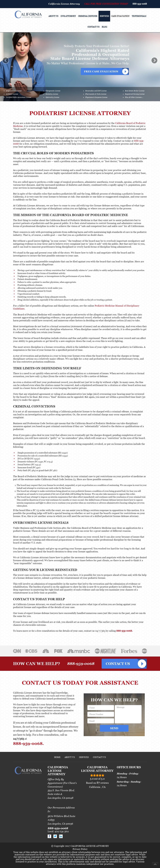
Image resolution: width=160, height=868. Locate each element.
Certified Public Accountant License (19, 97)
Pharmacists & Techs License (96, 94)
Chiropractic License (53, 91)
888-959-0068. (124, 631)
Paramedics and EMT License (96, 91)
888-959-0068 (140, 4)
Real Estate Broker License (135, 91)
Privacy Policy (80, 849)
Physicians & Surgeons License (96, 97)
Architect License (12, 94)
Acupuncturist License (14, 91)
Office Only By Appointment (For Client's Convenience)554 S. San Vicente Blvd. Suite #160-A (62, 787)
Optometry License (52, 97)
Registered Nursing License (135, 94)
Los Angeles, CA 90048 (60, 798)
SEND (114, 728)
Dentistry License (52, 94)
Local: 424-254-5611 (58, 831)
